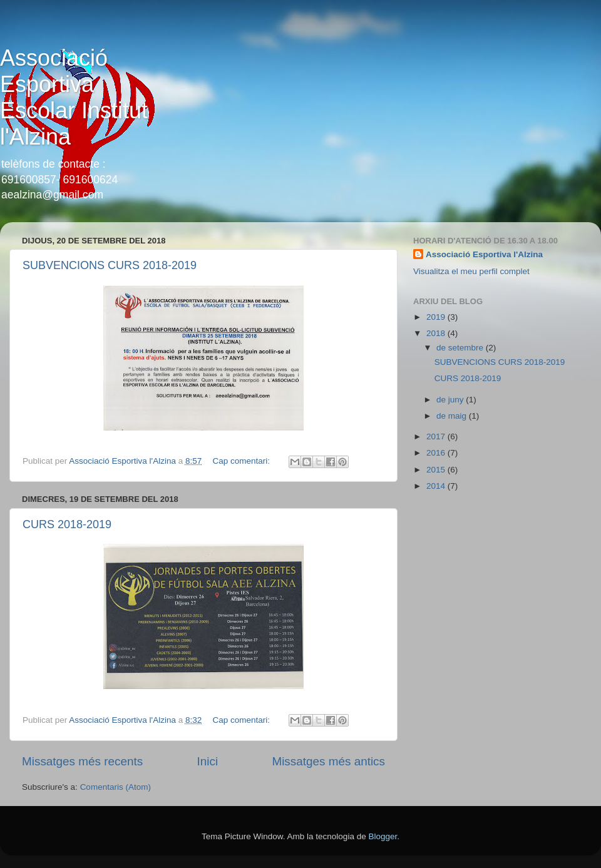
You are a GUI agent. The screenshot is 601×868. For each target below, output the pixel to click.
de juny (451, 400)
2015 (437, 470)
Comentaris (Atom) (116, 787)
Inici (208, 761)
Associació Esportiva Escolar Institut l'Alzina (74, 97)
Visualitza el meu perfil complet (471, 271)
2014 (437, 486)
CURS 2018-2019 (67, 524)
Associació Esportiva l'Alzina (484, 254)
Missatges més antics (328, 761)
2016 (437, 453)
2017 (437, 437)
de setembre (461, 348)
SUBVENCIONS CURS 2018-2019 (110, 265)
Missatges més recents (82, 761)
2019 (437, 317)
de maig (453, 416)
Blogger (383, 836)
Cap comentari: (243, 461)
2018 (437, 333)
